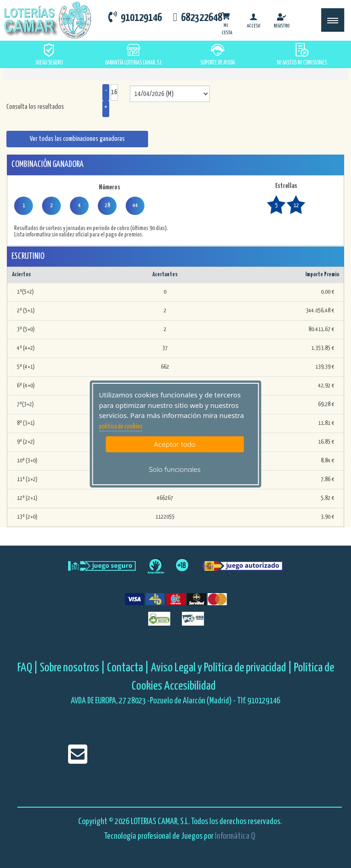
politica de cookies (121, 427)
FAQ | (29, 668)
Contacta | (128, 668)
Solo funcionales (175, 469)
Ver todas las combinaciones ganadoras (77, 139)
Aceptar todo (175, 444)
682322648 (197, 17)
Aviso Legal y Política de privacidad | (222, 668)
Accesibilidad (190, 686)
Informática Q (235, 836)
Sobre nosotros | (72, 668)
